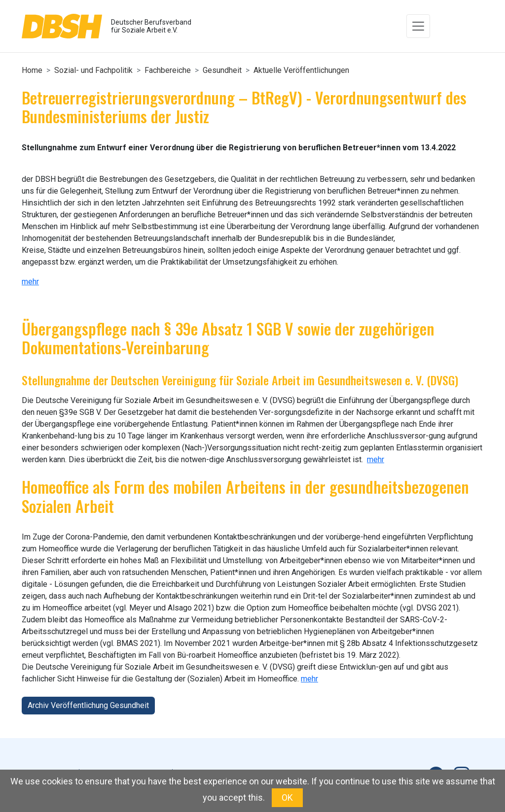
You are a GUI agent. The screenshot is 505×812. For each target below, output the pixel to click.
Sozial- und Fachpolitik (93, 70)
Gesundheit (222, 70)
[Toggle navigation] (418, 26)
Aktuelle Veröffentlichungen (301, 70)
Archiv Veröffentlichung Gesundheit (88, 705)
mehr (30, 282)
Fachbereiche (168, 70)
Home (32, 70)
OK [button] (287, 797)
